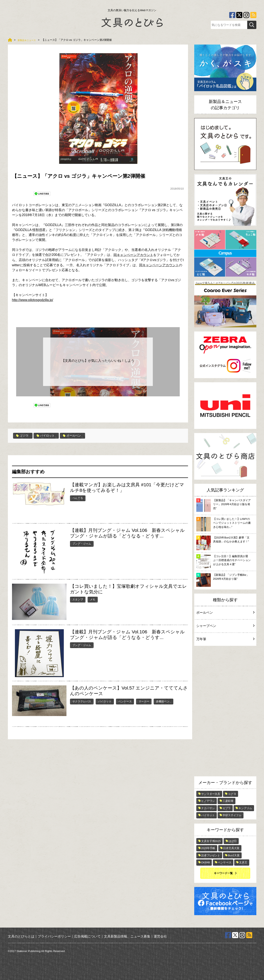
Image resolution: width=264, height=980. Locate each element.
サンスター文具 (211, 794)
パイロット (49, 436)
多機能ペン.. (163, 701)
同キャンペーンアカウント (159, 265)
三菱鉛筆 (228, 801)
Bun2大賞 (234, 855)
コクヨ (232, 794)
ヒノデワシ (208, 801)
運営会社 (160, 936)
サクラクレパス (82, 701)
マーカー (144, 701)
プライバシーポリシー (54, 936)
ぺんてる (78, 498)
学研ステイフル (232, 815)
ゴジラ (23, 436)
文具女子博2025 (211, 841)
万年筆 (225, 639)
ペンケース (125, 701)
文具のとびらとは (21, 936)
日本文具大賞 (231, 848)
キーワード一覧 (223, 873)
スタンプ (78, 599)
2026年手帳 (208, 848)
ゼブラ (227, 808)
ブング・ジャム (82, 544)
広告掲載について (87, 936)
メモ (93, 599)
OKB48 (206, 862)
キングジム (245, 808)
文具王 (243, 862)
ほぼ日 (233, 841)
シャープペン (225, 626)
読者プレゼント (211, 855)
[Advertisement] (225, 712)
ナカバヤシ (208, 808)
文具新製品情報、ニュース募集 (127, 936)
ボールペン (77, 436)
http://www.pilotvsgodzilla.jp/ (33, 300)
